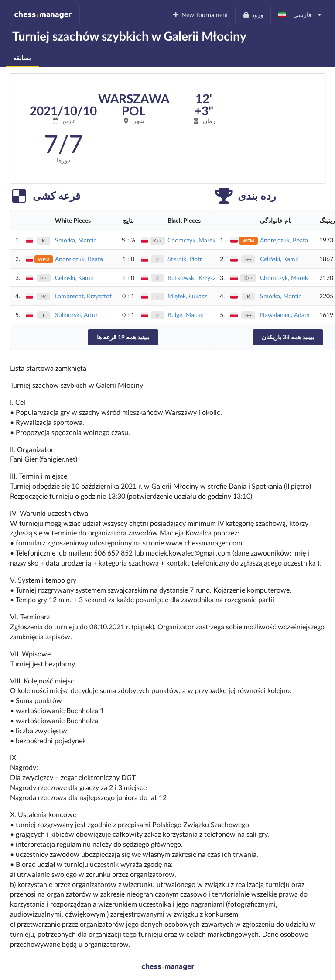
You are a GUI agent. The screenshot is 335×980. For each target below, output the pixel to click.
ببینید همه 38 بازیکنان (288, 337)
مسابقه (22, 58)
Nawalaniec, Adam (285, 315)
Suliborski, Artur (76, 315)
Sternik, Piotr (185, 259)
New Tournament (200, 15)
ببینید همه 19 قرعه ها (123, 337)
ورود (253, 15)
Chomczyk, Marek (191, 240)
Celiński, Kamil (74, 278)
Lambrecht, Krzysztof (83, 296)
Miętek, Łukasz (187, 296)
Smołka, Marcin (76, 240)
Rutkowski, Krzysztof (195, 278)
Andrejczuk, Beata (79, 259)
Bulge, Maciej (185, 315)
